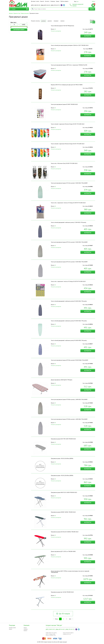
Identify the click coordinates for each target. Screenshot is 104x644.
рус (78, 1)
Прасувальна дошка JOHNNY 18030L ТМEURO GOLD (63, 512)
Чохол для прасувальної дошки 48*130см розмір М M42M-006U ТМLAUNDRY (70, 360)
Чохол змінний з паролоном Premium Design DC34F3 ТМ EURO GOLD (68, 124)
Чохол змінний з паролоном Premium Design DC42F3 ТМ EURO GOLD (68, 144)
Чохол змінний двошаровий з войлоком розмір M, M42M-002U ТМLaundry (69, 321)
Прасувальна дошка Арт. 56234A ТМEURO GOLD (62, 592)
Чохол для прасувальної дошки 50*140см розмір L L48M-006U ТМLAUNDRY (69, 419)
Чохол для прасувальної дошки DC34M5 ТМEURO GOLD (64, 104)
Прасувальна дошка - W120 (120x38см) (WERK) (62, 475)
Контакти (47, 1)
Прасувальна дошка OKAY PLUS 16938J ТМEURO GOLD (64, 492)
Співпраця (53, 1)
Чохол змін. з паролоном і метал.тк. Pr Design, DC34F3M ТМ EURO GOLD (68, 203)
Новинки (62, 21)
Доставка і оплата (35, 1)
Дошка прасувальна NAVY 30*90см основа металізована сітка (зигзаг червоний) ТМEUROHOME (70, 572)
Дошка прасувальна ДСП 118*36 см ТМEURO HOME (63, 551)
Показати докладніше (56, 31)
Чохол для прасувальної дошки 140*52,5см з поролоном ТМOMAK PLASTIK (69, 65)
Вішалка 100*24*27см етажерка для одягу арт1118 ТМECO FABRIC (67, 85)
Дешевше (43, 21)
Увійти (93, 1)
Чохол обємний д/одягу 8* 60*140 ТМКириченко (62, 26)
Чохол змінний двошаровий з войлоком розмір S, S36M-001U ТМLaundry (69, 222)
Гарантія (42, 1)
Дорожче (50, 21)
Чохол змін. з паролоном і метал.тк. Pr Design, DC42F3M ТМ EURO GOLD (68, 281)
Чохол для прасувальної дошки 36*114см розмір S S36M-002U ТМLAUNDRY (69, 183)
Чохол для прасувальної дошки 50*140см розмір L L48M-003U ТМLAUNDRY (69, 399)
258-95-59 (35, 5)
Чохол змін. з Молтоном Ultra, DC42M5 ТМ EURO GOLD (64, 163)
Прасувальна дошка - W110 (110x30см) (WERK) (62, 458)
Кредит (58, 1)
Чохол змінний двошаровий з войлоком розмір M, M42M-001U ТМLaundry (69, 301)
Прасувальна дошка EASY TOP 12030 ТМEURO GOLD (63, 439)
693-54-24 (45, 5)
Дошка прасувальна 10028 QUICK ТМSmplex (62, 380)
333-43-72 (55, 5)
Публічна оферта (64, 1)
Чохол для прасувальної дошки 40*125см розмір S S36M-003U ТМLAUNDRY (69, 242)
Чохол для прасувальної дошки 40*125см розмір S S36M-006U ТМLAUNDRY (69, 262)
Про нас (25, 628)
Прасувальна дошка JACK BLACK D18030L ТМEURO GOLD (65, 532)
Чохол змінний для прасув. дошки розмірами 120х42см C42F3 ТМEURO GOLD (70, 45)
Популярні (56, 21)
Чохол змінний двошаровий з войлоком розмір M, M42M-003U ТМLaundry (69, 340)
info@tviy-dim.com (67, 634)
